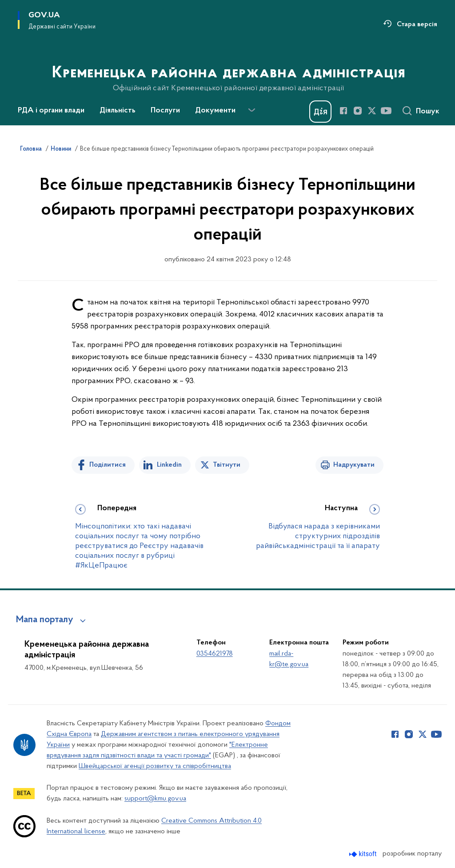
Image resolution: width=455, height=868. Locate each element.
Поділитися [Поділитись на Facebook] (108, 465)
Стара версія (417, 24)
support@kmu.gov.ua (155, 799)
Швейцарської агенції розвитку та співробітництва (155, 766)
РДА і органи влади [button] (51, 111)
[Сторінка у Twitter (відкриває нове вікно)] (372, 111)
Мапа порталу (45, 620)
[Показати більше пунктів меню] (251, 110)
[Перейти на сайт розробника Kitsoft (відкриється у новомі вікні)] (364, 854)
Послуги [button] (165, 111)
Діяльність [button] (118, 111)
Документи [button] (215, 111)
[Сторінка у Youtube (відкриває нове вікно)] (386, 111)
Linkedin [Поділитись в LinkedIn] (169, 465)
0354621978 (215, 654)
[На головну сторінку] (228, 62)
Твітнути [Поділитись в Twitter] (227, 465)
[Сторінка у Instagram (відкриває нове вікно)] (358, 111)
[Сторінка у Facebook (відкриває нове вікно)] (343, 111)
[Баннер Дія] (320, 112)
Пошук (428, 112)
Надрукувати (354, 465)
